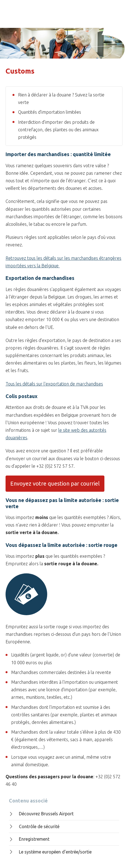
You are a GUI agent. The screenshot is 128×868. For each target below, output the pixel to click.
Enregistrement (29, 839)
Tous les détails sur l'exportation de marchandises (54, 384)
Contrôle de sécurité (34, 826)
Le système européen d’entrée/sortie (50, 852)
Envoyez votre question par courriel (55, 483)
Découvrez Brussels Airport (41, 814)
